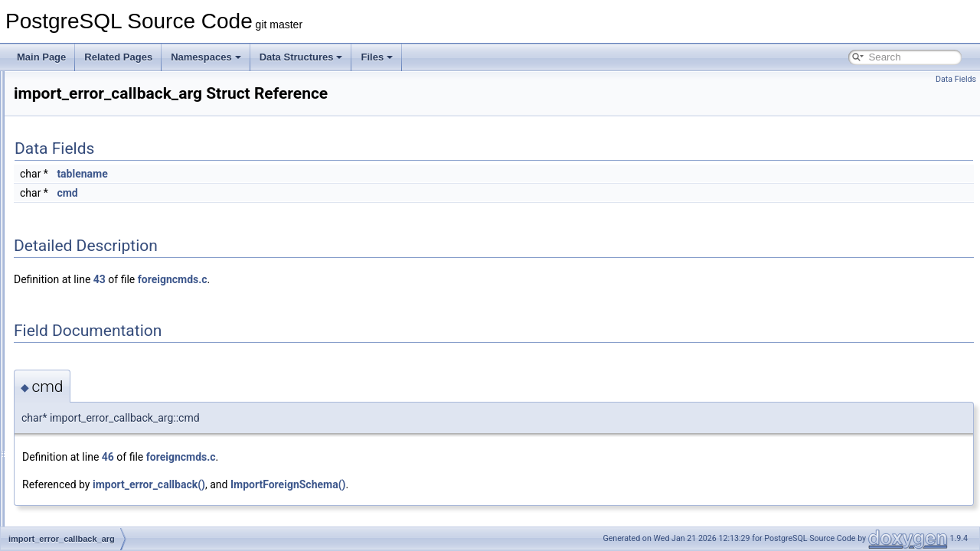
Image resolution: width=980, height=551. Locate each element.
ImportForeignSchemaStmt (105, 323)
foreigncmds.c (364, 279)
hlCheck (67, 138)
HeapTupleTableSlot (92, 104)
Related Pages (118, 57)
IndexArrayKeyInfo (88, 525)
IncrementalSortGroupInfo (103, 390)
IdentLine (69, 272)
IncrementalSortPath (92, 424)
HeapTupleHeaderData (98, 87)
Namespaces (206, 57)
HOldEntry (72, 155)
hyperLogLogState (88, 239)
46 (299, 457)
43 (291, 279)
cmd (258, 193)
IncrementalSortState (94, 441)
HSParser (70, 171)
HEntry (65, 121)
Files (377, 57)
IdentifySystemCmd (90, 256)
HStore (65, 205)
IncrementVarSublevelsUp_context (121, 458)
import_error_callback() (340, 484)
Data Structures (301, 57)
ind (57, 474)
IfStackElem (75, 289)
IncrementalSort (83, 373)
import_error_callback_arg (104, 306)
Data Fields (956, 79)
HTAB (62, 222)
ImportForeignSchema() (480, 484)
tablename (273, 174)
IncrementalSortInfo (91, 407)
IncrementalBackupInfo (98, 357)
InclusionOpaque (85, 340)
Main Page (41, 57)
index (62, 491)
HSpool (65, 188)
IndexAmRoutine (85, 508)
